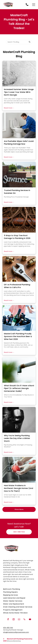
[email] (19, 620)
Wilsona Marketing (14, 641)
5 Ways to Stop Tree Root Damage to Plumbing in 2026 (17, 237)
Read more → (9, 108)
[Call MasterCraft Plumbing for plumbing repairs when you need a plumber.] (27, 6)
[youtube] (30, 620)
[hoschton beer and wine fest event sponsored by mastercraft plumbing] (19, 318)
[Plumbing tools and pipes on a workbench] (19, 269)
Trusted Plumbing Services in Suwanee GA (17, 192)
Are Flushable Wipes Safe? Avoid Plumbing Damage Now (19, 143)
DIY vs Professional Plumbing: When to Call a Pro (17, 286)
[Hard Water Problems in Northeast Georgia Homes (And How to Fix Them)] (19, 470)
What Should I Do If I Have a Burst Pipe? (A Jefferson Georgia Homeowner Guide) (19, 388)
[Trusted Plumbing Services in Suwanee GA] (19, 175)
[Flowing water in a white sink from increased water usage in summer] (19, 74)
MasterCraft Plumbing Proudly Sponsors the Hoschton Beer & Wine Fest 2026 (18, 336)
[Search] (19, 42)
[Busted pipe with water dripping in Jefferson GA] (19, 370)
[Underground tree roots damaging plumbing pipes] (19, 220)
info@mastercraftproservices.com (16, 632)
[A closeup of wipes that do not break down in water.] (19, 125)
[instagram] (14, 620)
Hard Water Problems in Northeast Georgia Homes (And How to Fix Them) (18, 488)
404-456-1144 (8, 628)
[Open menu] (34, 5)
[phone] (25, 620)
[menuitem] (19, 589)
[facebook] (8, 620)
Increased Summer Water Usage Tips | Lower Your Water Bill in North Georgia (19, 92)
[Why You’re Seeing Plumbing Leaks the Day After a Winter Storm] (19, 420)
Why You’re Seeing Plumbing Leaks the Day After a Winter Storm (17, 438)
